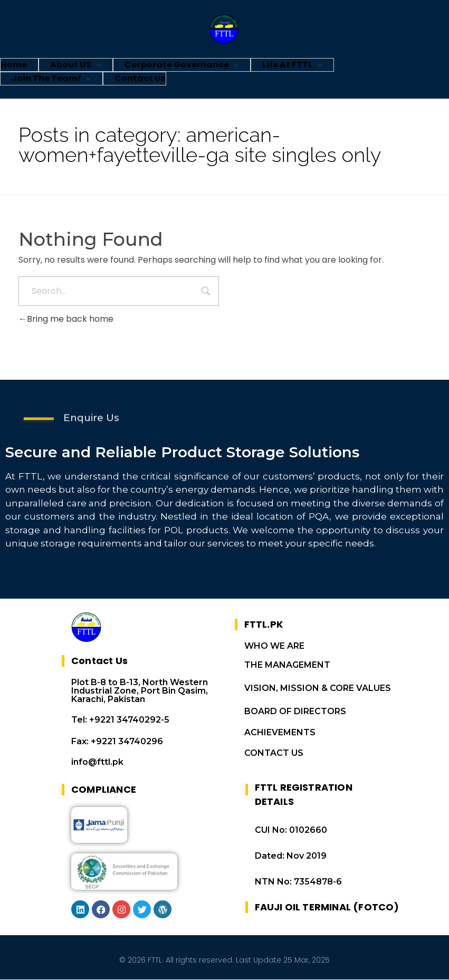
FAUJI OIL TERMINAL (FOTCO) (327, 907)
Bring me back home (66, 319)
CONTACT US (274, 753)
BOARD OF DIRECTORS (295, 712)
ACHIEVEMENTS (280, 733)
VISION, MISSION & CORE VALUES (318, 689)
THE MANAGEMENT (287, 665)
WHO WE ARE (274, 646)
